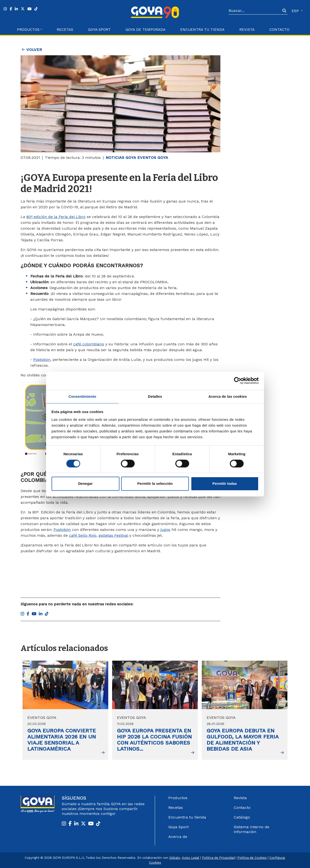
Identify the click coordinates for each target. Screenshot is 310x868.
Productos (178, 798)
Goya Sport (99, 30)
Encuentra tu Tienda (202, 30)
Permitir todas (225, 484)
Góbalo (175, 858)
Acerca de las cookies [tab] (228, 396)
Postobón (42, 360)
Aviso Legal (191, 858)
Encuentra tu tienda (187, 817)
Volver (32, 50)
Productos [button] (28, 30)
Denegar (85, 484)
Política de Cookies (252, 858)
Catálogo (242, 817)
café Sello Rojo (83, 535)
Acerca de (178, 837)
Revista (247, 30)
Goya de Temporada (145, 30)
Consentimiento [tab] (82, 396)
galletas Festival (113, 535)
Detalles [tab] (155, 396)
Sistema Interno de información (252, 829)
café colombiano (89, 344)
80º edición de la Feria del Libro (56, 217)
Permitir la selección (155, 484)
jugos (165, 530)
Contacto (279, 30)
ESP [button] (296, 11)
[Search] (255, 11)
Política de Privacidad (218, 858)
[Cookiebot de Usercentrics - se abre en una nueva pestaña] (237, 380)
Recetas (65, 30)
